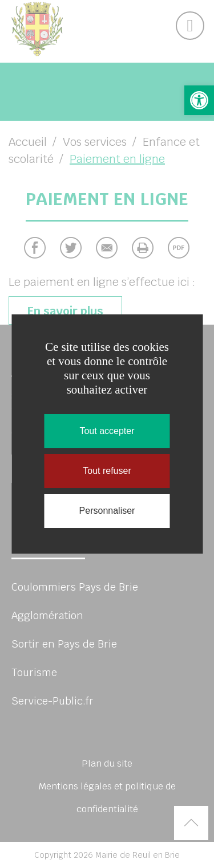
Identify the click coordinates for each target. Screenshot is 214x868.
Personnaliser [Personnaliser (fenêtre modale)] (107, 511)
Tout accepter (107, 431)
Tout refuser (107, 471)
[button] (199, 100)
